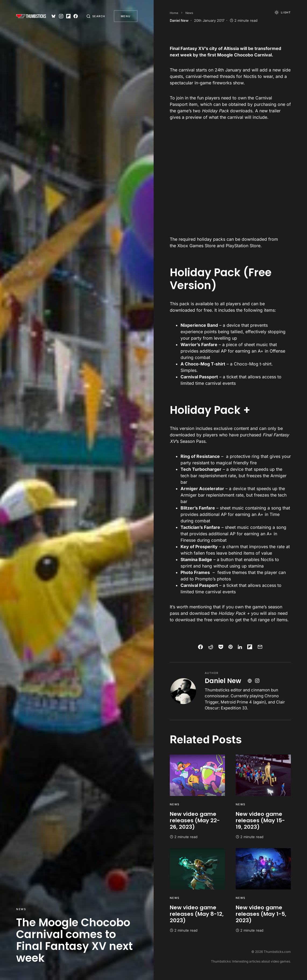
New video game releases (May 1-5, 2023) (261, 914)
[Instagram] (61, 16)
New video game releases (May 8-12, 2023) (197, 914)
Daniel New (223, 681)
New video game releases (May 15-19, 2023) (260, 820)
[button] (96, 16)
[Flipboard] (68, 16)
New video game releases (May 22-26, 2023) (195, 820)
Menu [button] (126, 16)
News (21, 909)
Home (174, 13)
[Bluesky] (54, 16)
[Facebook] (76, 16)
